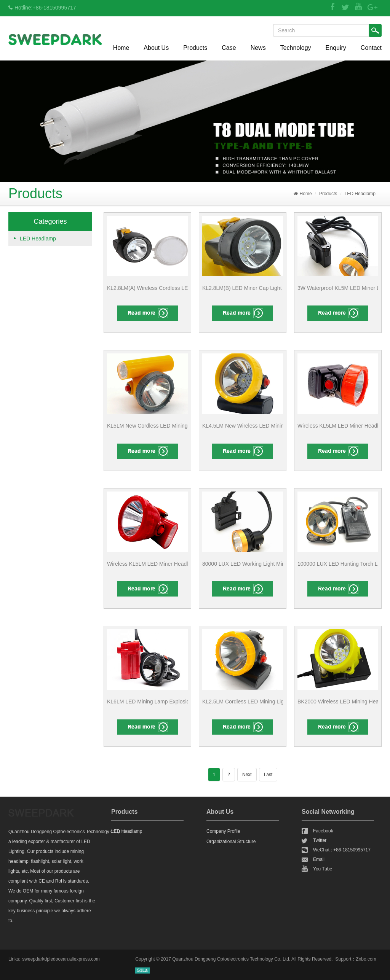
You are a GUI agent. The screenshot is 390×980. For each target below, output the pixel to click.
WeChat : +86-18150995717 (342, 850)
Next (247, 775)
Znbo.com (366, 959)
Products (195, 48)
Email (319, 859)
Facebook (323, 831)
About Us (156, 48)
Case (229, 48)
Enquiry (336, 48)
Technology (296, 48)
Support (343, 959)
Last (268, 775)
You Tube (323, 869)
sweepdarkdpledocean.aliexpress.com (61, 959)
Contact (371, 48)
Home (121, 48)
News (258, 48)
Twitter (320, 840)
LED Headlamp (360, 194)
